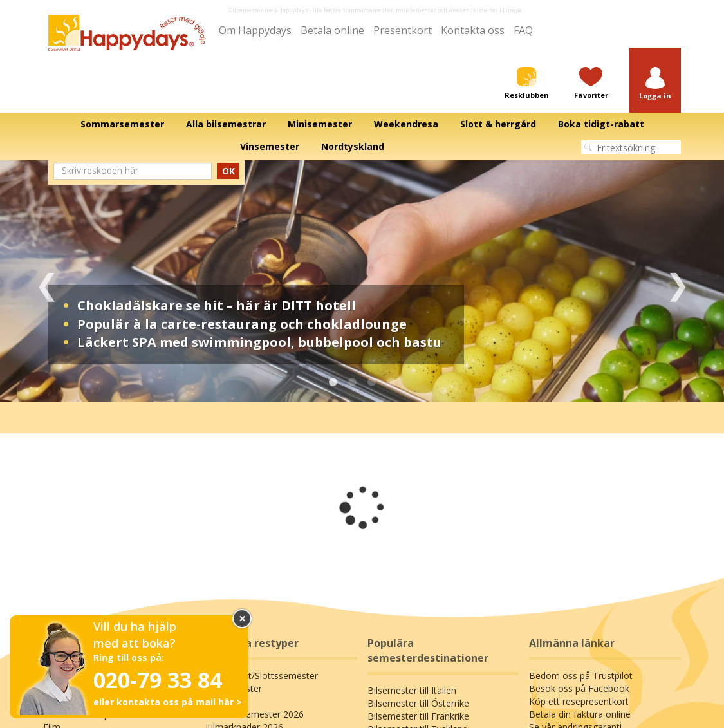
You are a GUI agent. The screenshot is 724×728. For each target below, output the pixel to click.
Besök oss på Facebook (579, 688)
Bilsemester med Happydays (268, 10)
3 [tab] (372, 382)
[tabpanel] (362, 281)
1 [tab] (333, 382)
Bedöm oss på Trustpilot (581, 676)
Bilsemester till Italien (412, 690)
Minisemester (234, 688)
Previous (47, 281)
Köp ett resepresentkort (579, 701)
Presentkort (403, 30)
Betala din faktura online (580, 714)
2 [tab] (353, 382)
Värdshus (224, 701)
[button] (655, 84)
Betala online (332, 30)
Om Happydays (255, 30)
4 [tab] (391, 382)
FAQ (523, 30)
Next (677, 281)
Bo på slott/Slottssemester (262, 676)
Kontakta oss (473, 30)
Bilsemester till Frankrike (418, 716)
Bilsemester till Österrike (418, 703)
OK (228, 171)
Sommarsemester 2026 (255, 714)
